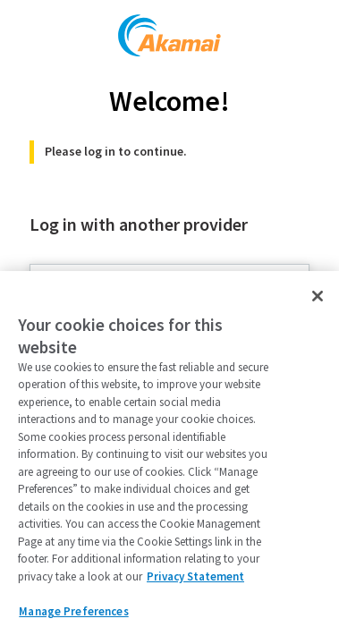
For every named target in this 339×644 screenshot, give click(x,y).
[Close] (318, 296)
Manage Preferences (73, 611)
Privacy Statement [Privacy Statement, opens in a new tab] (195, 576)
